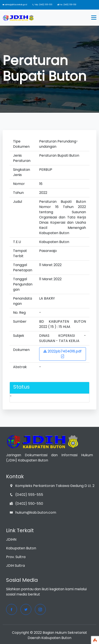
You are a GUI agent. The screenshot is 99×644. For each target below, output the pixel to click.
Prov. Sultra (16, 557)
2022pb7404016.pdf (62, 353)
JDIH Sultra (15, 566)
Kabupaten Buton (21, 548)
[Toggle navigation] (94, 18)
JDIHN (11, 539)
